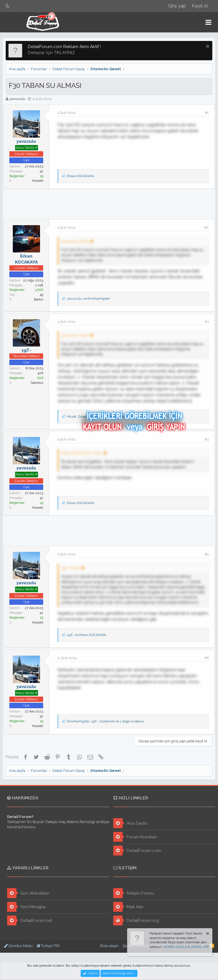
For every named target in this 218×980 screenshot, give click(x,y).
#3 (204, 319)
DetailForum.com (137, 850)
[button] (208, 22)
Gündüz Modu (18, 946)
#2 (204, 225)
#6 (204, 660)
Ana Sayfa (130, 823)
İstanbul (39, 380)
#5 (204, 552)
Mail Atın (128, 907)
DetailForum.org (136, 920)
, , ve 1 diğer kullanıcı (108, 724)
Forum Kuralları (135, 837)
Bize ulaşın (109, 946)
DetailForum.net (30, 920)
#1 (205, 110)
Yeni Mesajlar (27, 907)
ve (91, 296)
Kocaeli (40, 178)
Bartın (41, 297)
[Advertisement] (109, 201)
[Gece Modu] (8, 6)
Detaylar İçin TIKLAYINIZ (51, 50)
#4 (204, 437)
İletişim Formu (134, 893)
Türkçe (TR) (48, 946)
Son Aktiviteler (28, 893)
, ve (98, 414)
